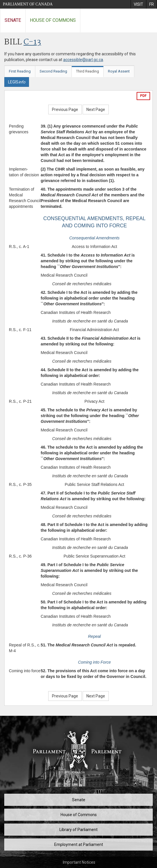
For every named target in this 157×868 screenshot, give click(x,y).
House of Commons (53, 20)
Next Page (96, 110)
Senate (13, 20)
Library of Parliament (78, 830)
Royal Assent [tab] (119, 71)
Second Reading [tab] (53, 71)
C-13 (32, 42)
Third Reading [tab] (88, 71)
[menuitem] (138, 4)
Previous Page (65, 110)
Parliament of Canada (28, 4)
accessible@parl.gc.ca (83, 60)
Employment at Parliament (79, 844)
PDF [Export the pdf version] (143, 96)
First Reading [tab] (20, 71)
